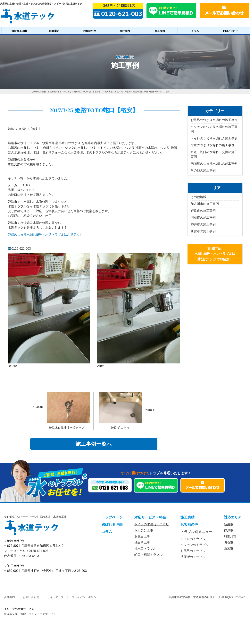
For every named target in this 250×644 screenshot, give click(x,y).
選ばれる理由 (19, 31)
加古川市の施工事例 (205, 204)
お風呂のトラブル (193, 551)
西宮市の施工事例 (203, 231)
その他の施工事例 (203, 170)
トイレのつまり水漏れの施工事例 (214, 138)
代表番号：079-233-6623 (21, 556)
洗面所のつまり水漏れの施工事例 (214, 164)
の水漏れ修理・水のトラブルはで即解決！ (215, 254)
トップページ (112, 517)
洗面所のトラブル (193, 557)
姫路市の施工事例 (203, 211)
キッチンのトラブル (195, 545)
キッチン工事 (144, 530)
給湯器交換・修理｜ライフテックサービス (30, 614)
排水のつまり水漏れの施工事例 (212, 145)
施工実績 (160, 31)
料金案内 (54, 31)
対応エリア (233, 517)
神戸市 (229, 530)
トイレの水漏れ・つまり (152, 524)
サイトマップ (55, 597)
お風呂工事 (142, 536)
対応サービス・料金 (150, 517)
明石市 (229, 542)
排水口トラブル (145, 548)
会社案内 (125, 31)
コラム (195, 31)
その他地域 (198, 197)
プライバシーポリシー (85, 597)
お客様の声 (90, 31)
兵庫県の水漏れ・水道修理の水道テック (196, 597)
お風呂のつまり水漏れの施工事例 (214, 120)
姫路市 (229, 524)
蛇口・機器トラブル (148, 555)
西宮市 (229, 548)
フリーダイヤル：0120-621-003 (26, 551)
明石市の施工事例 (203, 218)
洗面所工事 (142, 542)
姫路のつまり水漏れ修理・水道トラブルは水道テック (45, 235)
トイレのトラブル (193, 539)
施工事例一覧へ (94, 444)
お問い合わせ (230, 31)
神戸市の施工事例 (203, 224)
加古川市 (230, 536)
